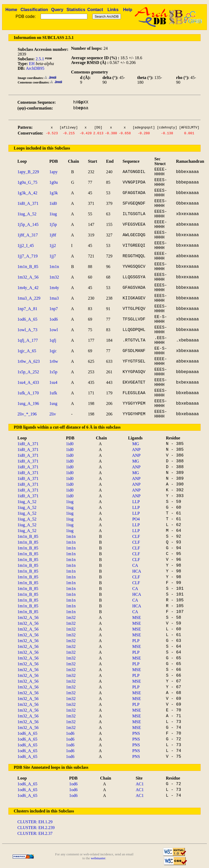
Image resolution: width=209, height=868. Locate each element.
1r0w (54, 361)
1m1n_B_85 (28, 267)
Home (11, 10)
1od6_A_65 (27, 319)
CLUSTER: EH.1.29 (35, 822)
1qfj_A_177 (28, 340)
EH (32, 64)
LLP (136, 502)
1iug (53, 214)
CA (135, 565)
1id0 (53, 203)
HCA (137, 571)
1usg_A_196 (28, 403)
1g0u (54, 182)
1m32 (54, 277)
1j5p (53, 224)
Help (128, 10)
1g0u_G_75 (27, 182)
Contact (95, 10)
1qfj (53, 340)
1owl (54, 330)
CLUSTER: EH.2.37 (35, 833)
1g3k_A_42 (27, 193)
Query (57, 10)
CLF (136, 536)
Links (113, 10)
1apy (53, 172)
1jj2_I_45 (26, 245)
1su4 (53, 382)
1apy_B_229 (28, 172)
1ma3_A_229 (29, 298)
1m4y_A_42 (28, 288)
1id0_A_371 (28, 203)
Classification (34, 10)
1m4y (54, 288)
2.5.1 (40, 59)
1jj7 (53, 256)
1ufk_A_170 (28, 393)
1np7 (54, 309)
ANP (136, 450)
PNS (136, 733)
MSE (137, 617)
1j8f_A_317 (28, 235)
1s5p (53, 372)
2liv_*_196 (27, 414)
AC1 (140, 784)
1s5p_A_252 (28, 372)
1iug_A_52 (27, 214)
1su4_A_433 (28, 382)
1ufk (53, 393)
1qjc (53, 351)
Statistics (76, 10)
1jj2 (53, 245)
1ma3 (54, 298)
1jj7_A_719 (27, 256)
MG (136, 444)
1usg (53, 403)
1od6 (54, 319)
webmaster (98, 858)
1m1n (54, 267)
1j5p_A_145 (28, 224)
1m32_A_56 (28, 277)
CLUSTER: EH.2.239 (36, 828)
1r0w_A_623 (28, 361)
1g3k (54, 193)
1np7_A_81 (27, 309)
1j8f (53, 235)
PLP (136, 641)
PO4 (136, 519)
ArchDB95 (35, 68)
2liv (53, 414)
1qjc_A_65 (27, 351)
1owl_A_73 (27, 330)
